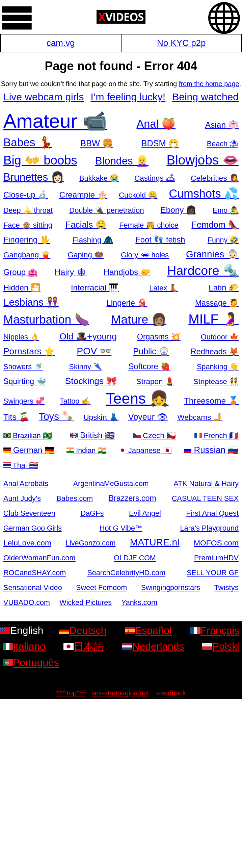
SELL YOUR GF (213, 573)
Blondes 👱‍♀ (122, 161)
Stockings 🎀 (91, 381)
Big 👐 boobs (40, 160)
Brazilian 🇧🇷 (28, 436)
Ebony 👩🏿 (179, 210)
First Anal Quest (212, 513)
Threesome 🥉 (211, 401)
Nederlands (153, 646)
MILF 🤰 (213, 319)
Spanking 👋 (218, 367)
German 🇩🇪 (29, 450)
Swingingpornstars (171, 588)
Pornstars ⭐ (29, 351)
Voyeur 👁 (148, 417)
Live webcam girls (44, 97)
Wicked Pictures (86, 602)
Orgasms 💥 (159, 337)
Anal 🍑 (156, 124)
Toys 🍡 (56, 416)
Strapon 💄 (155, 381)
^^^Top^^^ (71, 693)
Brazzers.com (132, 498)
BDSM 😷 (160, 143)
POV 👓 (94, 351)
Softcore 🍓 (150, 366)
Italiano (24, 646)
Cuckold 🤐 (138, 195)
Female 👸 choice (149, 225)
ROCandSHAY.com (35, 573)
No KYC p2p (181, 43)
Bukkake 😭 (99, 178)
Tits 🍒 (16, 417)
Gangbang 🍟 (27, 255)
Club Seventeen (29, 513)
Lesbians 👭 (31, 302)
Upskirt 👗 (101, 417)
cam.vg (61, 43)
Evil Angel (145, 513)
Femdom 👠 (215, 225)
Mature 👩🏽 (139, 320)
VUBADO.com (27, 602)
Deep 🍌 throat (28, 210)
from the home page (209, 84)
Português (31, 662)
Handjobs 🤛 (127, 272)
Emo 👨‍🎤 (226, 210)
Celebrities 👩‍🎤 (215, 178)
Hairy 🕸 (71, 272)
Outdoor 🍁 (220, 337)
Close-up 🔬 (25, 195)
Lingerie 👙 (127, 303)
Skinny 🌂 (86, 367)
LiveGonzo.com (90, 543)
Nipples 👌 (21, 337)
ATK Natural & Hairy (206, 483)
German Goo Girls (33, 528)
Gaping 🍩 (86, 255)
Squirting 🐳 (25, 381)
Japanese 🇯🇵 (146, 450)
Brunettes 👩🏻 (34, 177)
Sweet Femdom (101, 588)
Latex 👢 (164, 288)
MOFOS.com (216, 543)
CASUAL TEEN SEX (205, 498)
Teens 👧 (137, 398)
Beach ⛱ (223, 144)
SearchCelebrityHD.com (126, 573)
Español (149, 630)
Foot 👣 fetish (160, 240)
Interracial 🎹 (95, 288)
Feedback (171, 693)
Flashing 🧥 (93, 240)
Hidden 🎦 (22, 288)
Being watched (205, 97)
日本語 (84, 646)
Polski (221, 646)
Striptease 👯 (216, 381)
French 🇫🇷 (217, 436)
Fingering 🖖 (27, 240)
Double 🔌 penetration (107, 210)
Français (215, 630)
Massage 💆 (217, 303)
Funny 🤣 (223, 240)
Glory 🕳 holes (145, 255)
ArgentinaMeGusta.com (111, 484)
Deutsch (83, 630)
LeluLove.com (27, 543)
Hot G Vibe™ (121, 528)
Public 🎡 (151, 351)
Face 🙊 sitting (28, 225)
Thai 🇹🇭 (21, 465)
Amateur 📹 (55, 121)
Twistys (226, 588)
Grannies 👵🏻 (212, 254)
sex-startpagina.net (120, 693)
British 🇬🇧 (92, 435)
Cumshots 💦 (204, 194)
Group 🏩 (21, 272)
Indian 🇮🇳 (87, 451)
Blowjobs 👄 (203, 160)
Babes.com (75, 498)
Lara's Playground (209, 528)
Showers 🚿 (23, 367)
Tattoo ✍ (75, 401)
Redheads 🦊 (215, 352)
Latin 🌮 (224, 288)
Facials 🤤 (86, 225)
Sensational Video (33, 588)
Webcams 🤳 (200, 417)
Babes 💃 (28, 142)
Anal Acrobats (26, 483)
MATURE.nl (155, 542)
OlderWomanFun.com (39, 558)
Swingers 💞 (24, 401)
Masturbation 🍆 (46, 319)
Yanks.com (139, 602)
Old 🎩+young (88, 336)
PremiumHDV (216, 558)
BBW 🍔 (97, 143)
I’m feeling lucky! (128, 97)
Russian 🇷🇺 (211, 450)
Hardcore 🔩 (203, 271)
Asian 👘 (222, 125)
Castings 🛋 (155, 178)
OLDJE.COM (135, 558)
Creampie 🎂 (83, 195)
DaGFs (92, 513)
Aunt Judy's (22, 498)
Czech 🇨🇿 (155, 436)
